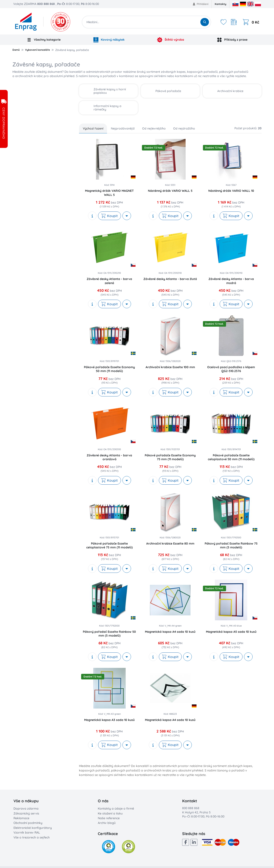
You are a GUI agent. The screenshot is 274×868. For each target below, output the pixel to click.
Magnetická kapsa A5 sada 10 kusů (231, 632)
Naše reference (109, 818)
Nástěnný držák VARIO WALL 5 (170, 191)
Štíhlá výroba (171, 40)
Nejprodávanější (123, 128)
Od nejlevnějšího (154, 128)
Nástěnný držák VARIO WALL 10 (231, 191)
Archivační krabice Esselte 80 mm (170, 543)
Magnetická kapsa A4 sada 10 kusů (170, 632)
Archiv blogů (107, 823)
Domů (16, 50)
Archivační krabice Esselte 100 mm (170, 367)
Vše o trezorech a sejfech (32, 837)
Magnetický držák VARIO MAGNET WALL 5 (109, 193)
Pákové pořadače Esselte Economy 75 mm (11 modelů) (170, 457)
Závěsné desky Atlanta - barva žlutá (170, 279)
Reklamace (21, 818)
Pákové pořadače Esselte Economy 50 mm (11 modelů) (109, 369)
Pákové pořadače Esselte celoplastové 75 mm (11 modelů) (109, 545)
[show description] (92, 216)
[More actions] (127, 216)
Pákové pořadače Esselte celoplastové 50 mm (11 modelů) (231, 457)
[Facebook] (186, 842)
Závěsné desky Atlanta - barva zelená (109, 281)
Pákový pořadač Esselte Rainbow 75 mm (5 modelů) (231, 545)
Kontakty (220, 4)
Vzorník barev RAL (27, 832)
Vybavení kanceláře (37, 50)
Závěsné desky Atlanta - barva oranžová (109, 457)
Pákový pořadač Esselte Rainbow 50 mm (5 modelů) (109, 634)
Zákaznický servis (26, 813)
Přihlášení (201, 4)
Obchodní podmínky (28, 823)
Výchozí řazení (93, 128)
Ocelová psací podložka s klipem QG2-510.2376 (231, 369)
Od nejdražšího (184, 128)
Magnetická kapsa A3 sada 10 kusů (109, 720)
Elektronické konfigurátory (33, 828)
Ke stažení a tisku (110, 813)
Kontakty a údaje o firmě (116, 808)
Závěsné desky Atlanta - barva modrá (231, 281)
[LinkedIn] (194, 842)
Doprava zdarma (26, 808)
